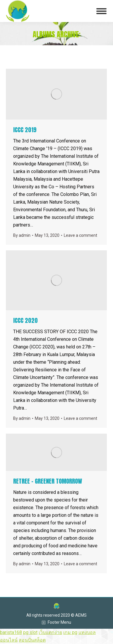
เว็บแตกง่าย (50, 632)
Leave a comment (81, 235)
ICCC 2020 (25, 320)
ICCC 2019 (25, 130)
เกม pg (70, 632)
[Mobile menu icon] (101, 11)
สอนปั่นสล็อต (32, 640)
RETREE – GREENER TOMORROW (48, 481)
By (22, 235)
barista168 (11, 632)
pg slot (30, 632)
